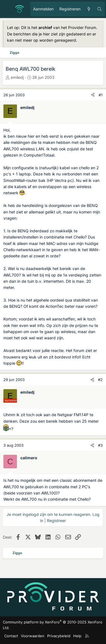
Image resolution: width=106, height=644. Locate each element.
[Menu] (7, 9)
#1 (101, 95)
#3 (100, 445)
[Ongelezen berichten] (89, 9)
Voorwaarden (33, 636)
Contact (11, 636)
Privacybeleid (59, 636)
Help (77, 636)
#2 (100, 380)
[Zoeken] (99, 9)
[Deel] (93, 95)
